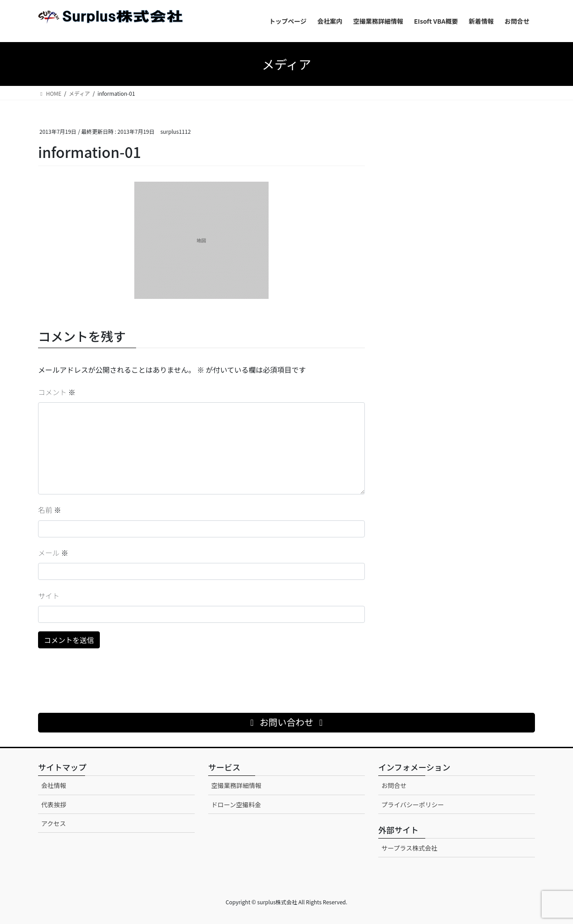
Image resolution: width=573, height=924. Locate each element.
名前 (50, 510)
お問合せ (394, 785)
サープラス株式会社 (409, 848)
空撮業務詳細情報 (236, 785)
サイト (49, 596)
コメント (57, 392)
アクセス (53, 823)
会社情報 (54, 785)
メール (53, 553)
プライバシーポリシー (413, 805)
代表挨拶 (54, 805)
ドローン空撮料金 (236, 805)
